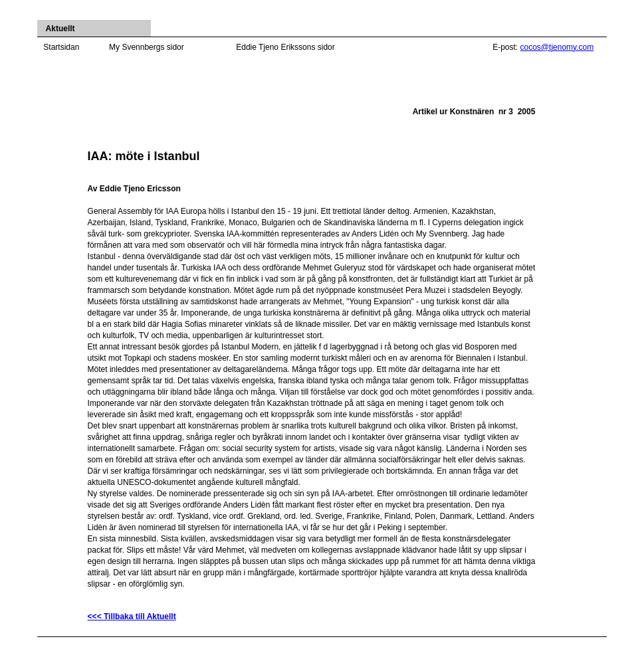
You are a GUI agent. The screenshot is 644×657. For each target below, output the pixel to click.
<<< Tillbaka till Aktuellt (132, 616)
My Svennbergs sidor (147, 47)
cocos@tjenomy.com (557, 47)
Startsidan (61, 47)
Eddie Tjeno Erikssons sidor (285, 47)
